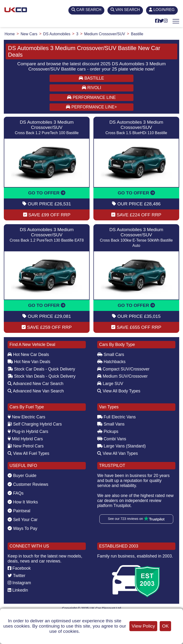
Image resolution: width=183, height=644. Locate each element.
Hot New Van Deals (29, 362)
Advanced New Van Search (36, 391)
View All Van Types (118, 453)
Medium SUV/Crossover (122, 376)
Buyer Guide (22, 476)
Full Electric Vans (117, 417)
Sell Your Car (23, 520)
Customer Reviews (28, 484)
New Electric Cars (26, 417)
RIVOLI (92, 88)
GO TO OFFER (47, 193)
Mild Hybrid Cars (25, 439)
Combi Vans (112, 439)
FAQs (16, 493)
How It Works (23, 502)
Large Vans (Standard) (122, 446)
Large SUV (110, 384)
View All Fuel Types (28, 453)
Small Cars (111, 355)
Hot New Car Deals (28, 355)
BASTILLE (91, 78)
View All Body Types (119, 391)
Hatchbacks (111, 362)
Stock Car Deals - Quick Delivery (41, 369)
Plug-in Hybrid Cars (28, 431)
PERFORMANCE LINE (91, 97)
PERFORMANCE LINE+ (91, 107)
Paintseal (19, 511)
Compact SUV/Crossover (123, 369)
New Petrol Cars (26, 446)
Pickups (108, 431)
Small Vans (111, 424)
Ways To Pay (23, 528)
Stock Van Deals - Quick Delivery (42, 376)
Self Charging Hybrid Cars (35, 424)
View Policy (143, 626)
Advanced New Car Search (36, 384)
